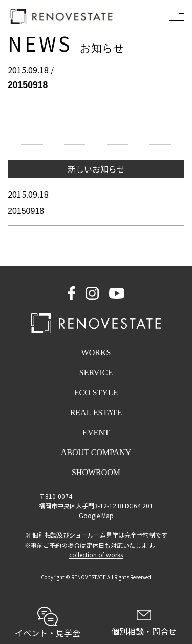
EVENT (96, 432)
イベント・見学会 (48, 623)
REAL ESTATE (96, 412)
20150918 (26, 211)
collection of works (96, 555)
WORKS (96, 352)
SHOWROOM (96, 472)
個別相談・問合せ (144, 624)
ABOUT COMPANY (96, 452)
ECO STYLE (96, 392)
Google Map (96, 515)
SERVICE (96, 372)
